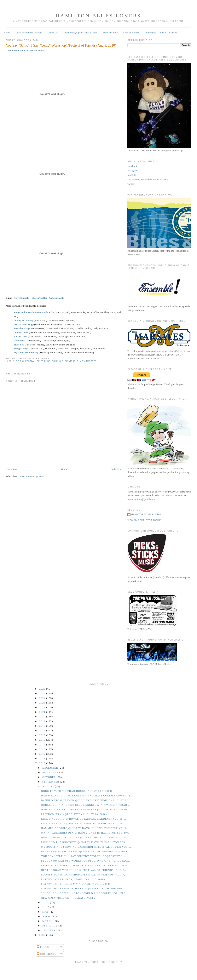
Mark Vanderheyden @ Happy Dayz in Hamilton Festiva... (86, 833)
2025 (43, 693)
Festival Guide (110, 33)
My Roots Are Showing (26, 353)
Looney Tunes (21, 332)
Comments (47, 954)
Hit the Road (20, 336)
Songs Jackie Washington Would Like (34, 312)
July (46, 902)
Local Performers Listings (29, 33)
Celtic (20, 361)
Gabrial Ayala (57, 298)
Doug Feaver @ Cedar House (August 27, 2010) (77, 791)
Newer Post (12, 469)
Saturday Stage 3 (23, 328)
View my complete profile (144, 520)
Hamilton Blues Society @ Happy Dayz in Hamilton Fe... (85, 837)
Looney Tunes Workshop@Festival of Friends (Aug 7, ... (85, 875)
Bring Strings (21, 348)
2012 (43, 754)
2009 (43, 935)
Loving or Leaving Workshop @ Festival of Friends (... (84, 889)
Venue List (53, 33)
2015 (43, 740)
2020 (43, 717)
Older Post (116, 469)
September (51, 782)
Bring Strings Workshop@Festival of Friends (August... (85, 851)
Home (7, 33)
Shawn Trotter (39, 298)
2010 (43, 763)
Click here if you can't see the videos (25, 51)
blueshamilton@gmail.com (141, 499)
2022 (43, 707)
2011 (43, 758)
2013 (43, 749)
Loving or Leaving (23, 320)
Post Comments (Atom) (32, 476)
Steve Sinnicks (22, 298)
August (49, 786)
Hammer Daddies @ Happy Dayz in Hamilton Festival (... (85, 828)
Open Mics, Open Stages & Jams (81, 33)
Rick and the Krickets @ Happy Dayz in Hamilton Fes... (84, 842)
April (47, 916)
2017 (43, 730)
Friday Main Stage (24, 325)
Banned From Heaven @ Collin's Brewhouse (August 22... (86, 800)
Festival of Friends (38, 361)
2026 (43, 689)
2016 (43, 735)
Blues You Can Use (24, 345)
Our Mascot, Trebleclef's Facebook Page (148, 179)
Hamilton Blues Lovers (98, 16)
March (48, 921)
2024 (43, 698)
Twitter (131, 184)
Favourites (19, 341)
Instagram (132, 171)
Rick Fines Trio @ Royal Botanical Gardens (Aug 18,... (84, 819)
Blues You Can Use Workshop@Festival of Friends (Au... (85, 861)
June (46, 907)
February (50, 926)
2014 (43, 745)
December (51, 768)
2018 (43, 726)
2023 (43, 703)
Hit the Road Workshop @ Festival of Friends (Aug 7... (84, 870)
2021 (43, 712)
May (46, 912)
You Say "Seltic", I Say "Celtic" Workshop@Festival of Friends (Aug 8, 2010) (61, 45)
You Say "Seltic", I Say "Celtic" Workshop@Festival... (83, 856)
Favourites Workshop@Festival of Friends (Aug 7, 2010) (85, 865)
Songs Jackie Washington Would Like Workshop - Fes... (84, 893)
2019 (43, 721)
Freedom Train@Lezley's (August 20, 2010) (74, 814)
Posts (43, 947)
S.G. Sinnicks (67, 361)
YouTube (132, 175)
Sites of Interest (131, 33)
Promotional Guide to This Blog (161, 33)
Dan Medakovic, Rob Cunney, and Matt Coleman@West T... (87, 796)
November (51, 772)
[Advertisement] (99, 971)
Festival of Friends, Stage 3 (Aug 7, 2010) (73, 879)
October (49, 777)
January (49, 930)
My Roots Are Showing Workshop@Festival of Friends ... (86, 847)
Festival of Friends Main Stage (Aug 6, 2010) (76, 884)
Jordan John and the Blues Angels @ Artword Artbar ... (86, 805)
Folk (55, 361)
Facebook (132, 166)
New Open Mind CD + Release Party (68, 898)
